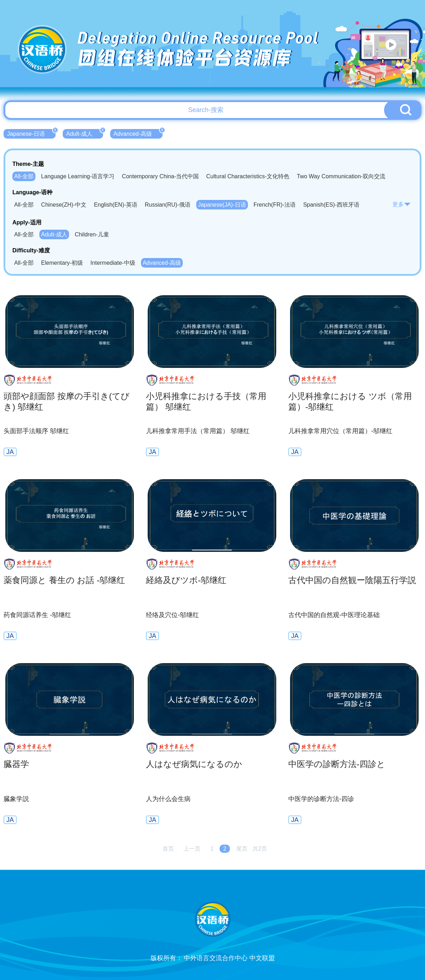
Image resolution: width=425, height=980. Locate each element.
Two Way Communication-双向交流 (341, 176)
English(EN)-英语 (116, 205)
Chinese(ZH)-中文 (64, 205)
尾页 (242, 849)
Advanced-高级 (138, 133)
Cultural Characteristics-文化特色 (248, 176)
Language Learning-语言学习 (78, 176)
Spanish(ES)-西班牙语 (331, 205)
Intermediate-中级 (113, 263)
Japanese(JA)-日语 (222, 205)
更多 (402, 204)
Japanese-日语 (31, 133)
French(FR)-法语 (275, 205)
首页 (168, 849)
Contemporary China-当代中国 (160, 176)
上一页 (192, 849)
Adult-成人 (85, 133)
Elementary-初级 (62, 263)
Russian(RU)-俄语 (168, 205)
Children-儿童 (92, 234)
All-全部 (24, 176)
